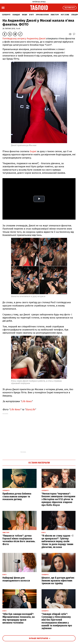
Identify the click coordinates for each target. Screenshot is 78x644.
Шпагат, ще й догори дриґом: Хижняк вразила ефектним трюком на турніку (58, 581)
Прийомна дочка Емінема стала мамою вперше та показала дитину (17, 497)
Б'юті (31, 15)
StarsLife (30, 409)
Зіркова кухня (42, 15)
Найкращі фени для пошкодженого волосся (16, 579)
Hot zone (65, 15)
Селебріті (6, 15)
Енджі (33, 151)
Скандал (16, 15)
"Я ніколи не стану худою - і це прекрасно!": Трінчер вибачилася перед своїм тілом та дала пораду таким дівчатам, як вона (57, 541)
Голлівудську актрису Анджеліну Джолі (24, 38)
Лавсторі (55, 15)
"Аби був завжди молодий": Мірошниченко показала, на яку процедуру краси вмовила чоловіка (19, 618)
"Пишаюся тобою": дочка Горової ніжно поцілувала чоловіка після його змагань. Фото (19, 540)
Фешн (25, 15)
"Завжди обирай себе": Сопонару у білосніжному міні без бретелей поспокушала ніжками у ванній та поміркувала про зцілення (57, 621)
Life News (26, 401)
